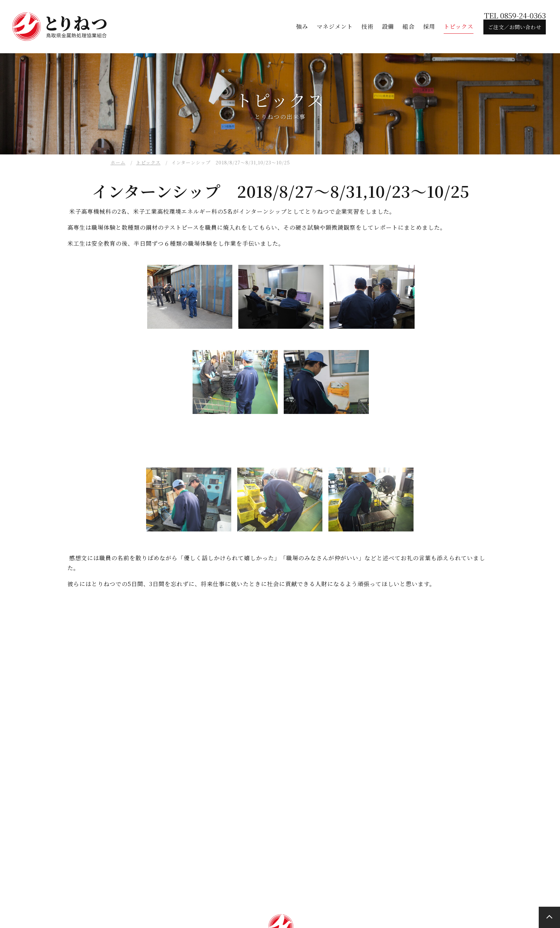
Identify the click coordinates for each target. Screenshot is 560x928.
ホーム (118, 162)
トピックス (148, 162)
